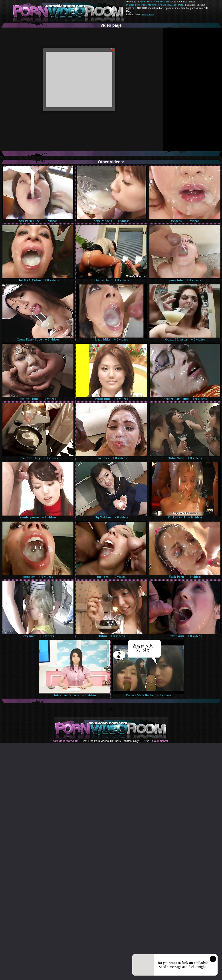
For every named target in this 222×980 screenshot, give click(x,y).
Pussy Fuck (148, 14)
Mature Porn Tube (136, 5)
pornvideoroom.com (65, 741)
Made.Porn (177, 5)
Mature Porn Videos (159, 5)
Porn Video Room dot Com (154, 2)
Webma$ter (161, 741)
